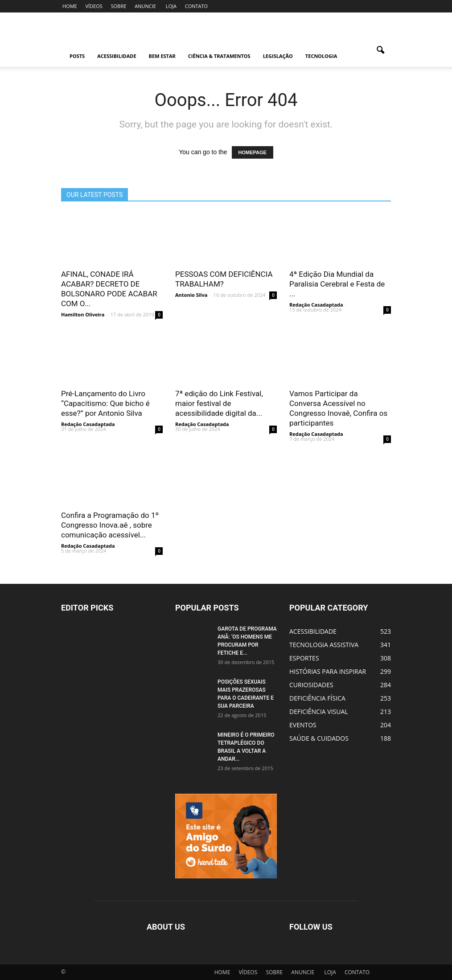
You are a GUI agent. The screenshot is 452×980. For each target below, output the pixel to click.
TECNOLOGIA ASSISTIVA (324, 645)
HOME (70, 6)
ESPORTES (304, 658)
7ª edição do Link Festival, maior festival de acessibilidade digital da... (219, 403)
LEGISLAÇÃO (278, 56)
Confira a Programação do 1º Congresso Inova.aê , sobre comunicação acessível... (110, 525)
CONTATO (196, 6)
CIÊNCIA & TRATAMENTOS (219, 56)
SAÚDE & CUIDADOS (319, 738)
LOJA (171, 6)
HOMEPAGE (253, 152)
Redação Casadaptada (316, 305)
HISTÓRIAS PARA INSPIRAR (328, 671)
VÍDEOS (94, 6)
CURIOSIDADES (311, 685)
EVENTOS (303, 725)
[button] (380, 56)
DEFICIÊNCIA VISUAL (319, 711)
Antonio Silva (191, 295)
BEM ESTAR (162, 56)
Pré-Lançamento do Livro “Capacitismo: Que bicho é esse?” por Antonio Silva (105, 403)
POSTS (77, 56)
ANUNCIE (145, 6)
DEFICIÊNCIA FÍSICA (317, 698)
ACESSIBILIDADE (117, 56)
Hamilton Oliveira (83, 314)
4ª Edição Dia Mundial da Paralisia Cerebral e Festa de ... (337, 284)
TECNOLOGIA (321, 56)
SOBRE (119, 6)
